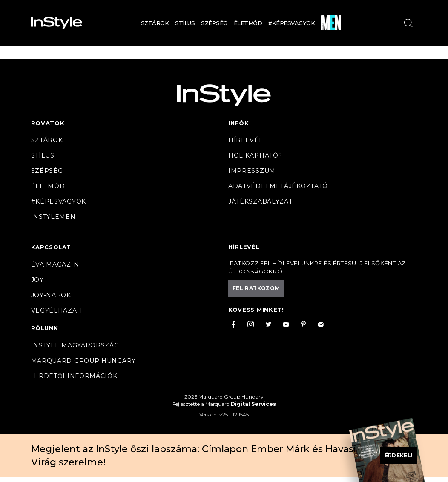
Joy (37, 280)
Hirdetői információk (74, 376)
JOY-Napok (51, 295)
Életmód (248, 23)
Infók (239, 123)
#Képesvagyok (291, 23)
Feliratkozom (256, 288)
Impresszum (252, 171)
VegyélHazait (57, 310)
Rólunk (45, 328)
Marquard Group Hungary (83, 361)
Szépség (214, 23)
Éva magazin (55, 264)
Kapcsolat (51, 247)
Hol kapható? (255, 155)
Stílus (185, 23)
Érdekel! (399, 455)
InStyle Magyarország (75, 345)
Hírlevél (246, 140)
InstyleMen (53, 217)
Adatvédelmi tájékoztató (278, 186)
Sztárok (155, 23)
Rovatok (48, 123)
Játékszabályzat (260, 201)
